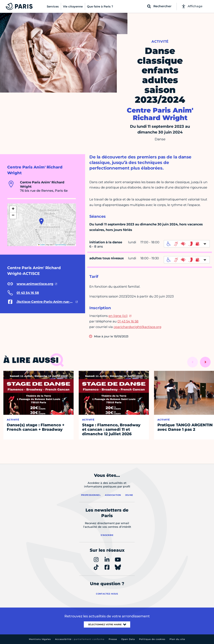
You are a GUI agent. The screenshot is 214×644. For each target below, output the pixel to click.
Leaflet (41, 245)
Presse (113, 639)
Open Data (128, 639)
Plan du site (177, 639)
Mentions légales (40, 639)
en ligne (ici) (118, 316)
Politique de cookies (152, 639)
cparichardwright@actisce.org (137, 327)
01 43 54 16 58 (128, 321)
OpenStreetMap (61, 245)
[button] (41, 221)
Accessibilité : (80, 639)
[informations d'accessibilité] (187, 244)
